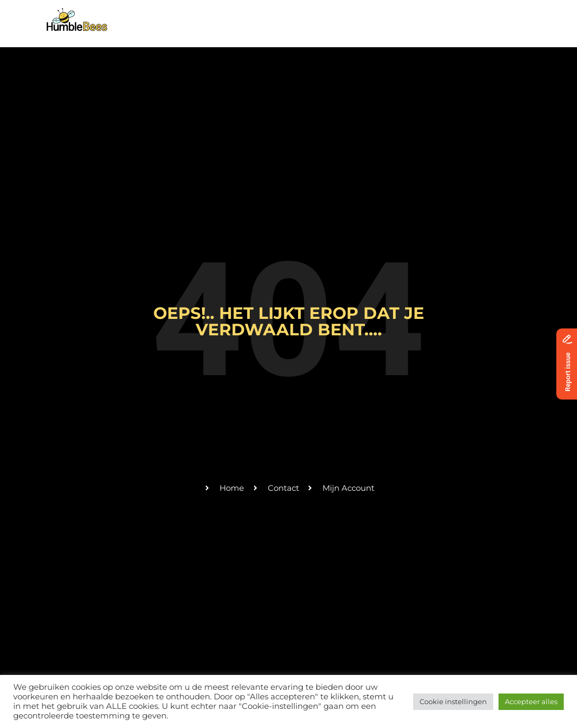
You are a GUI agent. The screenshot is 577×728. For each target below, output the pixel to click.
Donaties (461, 17)
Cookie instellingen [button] (453, 701)
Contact (410, 17)
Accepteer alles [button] (531, 701)
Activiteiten (281, 17)
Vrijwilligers (351, 17)
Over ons (221, 17)
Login (508, 17)
